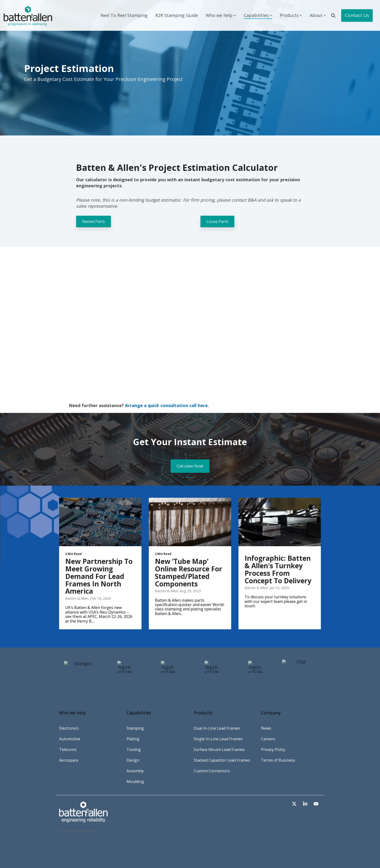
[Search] (333, 16)
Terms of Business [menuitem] (278, 760)
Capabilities (258, 15)
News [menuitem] (266, 728)
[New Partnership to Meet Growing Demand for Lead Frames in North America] (100, 522)
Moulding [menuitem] (135, 781)
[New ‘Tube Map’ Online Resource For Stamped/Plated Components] (190, 522)
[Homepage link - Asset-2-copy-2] (83, 820)
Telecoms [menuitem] (68, 750)
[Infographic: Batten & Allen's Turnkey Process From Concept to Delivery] (280, 522)
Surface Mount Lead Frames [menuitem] (219, 750)
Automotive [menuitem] (70, 739)
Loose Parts (217, 221)
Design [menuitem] (133, 760)
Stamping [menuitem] (135, 728)
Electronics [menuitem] (69, 728)
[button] (295, 804)
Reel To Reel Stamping (124, 15)
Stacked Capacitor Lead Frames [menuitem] (222, 760)
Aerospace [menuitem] (69, 760)
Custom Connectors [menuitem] (212, 771)
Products (291, 15)
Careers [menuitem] (268, 739)
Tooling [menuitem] (134, 750)
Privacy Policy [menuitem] (273, 750)
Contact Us (357, 15)
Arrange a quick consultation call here (166, 405)
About (318, 15)
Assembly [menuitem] (135, 771)
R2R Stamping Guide (177, 15)
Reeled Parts (94, 221)
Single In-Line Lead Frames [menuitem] (218, 739)
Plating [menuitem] (133, 739)
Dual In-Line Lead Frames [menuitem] (217, 728)
